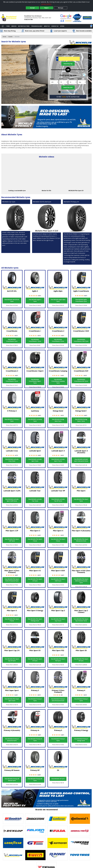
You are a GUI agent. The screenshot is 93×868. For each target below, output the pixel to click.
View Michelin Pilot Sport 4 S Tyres (35, 580)
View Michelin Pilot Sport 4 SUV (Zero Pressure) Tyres (81, 581)
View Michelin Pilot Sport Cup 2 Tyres (58, 620)
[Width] (54, 82)
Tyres (8, 26)
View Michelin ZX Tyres (58, 779)
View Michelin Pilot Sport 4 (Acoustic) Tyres (81, 540)
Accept (32, 8)
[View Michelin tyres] (13, 855)
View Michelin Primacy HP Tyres (35, 780)
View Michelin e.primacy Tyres (35, 420)
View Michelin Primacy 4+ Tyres (35, 740)
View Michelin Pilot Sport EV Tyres (35, 660)
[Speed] (82, 82)
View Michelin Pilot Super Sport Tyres (12, 700)
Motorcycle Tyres (24, 26)
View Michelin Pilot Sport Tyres (81, 500)
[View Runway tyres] (58, 855)
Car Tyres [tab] (58, 50)
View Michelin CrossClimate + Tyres (35, 340)
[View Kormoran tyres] (58, 843)
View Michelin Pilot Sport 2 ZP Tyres (12, 540)
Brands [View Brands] (10, 37)
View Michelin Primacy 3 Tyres (35, 700)
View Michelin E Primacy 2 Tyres (12, 420)
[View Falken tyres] (35, 831)
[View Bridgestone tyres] (35, 819)
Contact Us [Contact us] (55, 26)
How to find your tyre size (69, 92)
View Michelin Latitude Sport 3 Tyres (58, 460)
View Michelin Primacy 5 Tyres (58, 740)
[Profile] (63, 82)
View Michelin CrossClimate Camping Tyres (58, 381)
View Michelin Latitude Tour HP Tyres (58, 500)
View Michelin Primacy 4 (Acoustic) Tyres (12, 740)
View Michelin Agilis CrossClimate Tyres (81, 300)
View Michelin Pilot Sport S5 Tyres (81, 660)
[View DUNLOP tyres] (13, 831)
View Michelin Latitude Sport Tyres (35, 460)
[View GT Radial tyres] (35, 843)
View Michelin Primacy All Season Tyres (12, 780)
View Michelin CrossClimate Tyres (12, 340)
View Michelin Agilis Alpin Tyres (58, 300)
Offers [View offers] (62, 26)
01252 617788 (28, 19)
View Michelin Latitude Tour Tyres (35, 500)
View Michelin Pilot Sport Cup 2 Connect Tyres (81, 620)
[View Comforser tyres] (58, 819)
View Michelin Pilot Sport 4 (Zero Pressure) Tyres (12, 580)
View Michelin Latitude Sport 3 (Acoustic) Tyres (81, 460)
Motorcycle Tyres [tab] (78, 50)
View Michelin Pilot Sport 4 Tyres (58, 540)
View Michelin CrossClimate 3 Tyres (12, 380)
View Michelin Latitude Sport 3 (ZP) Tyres (12, 500)
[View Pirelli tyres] (35, 855)
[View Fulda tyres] (58, 831)
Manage (61, 8)
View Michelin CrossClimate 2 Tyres (58, 340)
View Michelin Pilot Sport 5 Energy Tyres (35, 620)
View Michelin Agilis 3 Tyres (35, 300)
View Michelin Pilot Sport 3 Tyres (35, 540)
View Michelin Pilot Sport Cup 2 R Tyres (12, 660)
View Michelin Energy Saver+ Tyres (81, 420)
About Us (47, 26)
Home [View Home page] (4, 37)
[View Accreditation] (77, 18)
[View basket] (91, 26)
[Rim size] (73, 82)
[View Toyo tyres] (80, 855)
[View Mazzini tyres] (80, 843)
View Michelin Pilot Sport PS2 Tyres (58, 660)
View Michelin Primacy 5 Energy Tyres (81, 740)
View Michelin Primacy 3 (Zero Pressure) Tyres (58, 700)
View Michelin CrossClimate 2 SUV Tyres (81, 340)
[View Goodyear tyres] (13, 843)
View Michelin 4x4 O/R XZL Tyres (12, 300)
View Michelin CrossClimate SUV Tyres (81, 380)
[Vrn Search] (68, 59)
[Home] (3, 26)
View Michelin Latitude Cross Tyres (12, 460)
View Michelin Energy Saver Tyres (58, 420)
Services (14, 26)
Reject (46, 8)
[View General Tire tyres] (80, 831)
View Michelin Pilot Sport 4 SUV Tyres (58, 580)
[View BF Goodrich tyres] (13, 819)
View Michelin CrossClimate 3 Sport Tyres (35, 381)
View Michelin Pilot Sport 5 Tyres (12, 620)
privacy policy (46, 4)
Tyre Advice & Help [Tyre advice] (37, 26)
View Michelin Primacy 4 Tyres (81, 700)
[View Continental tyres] (80, 819)
